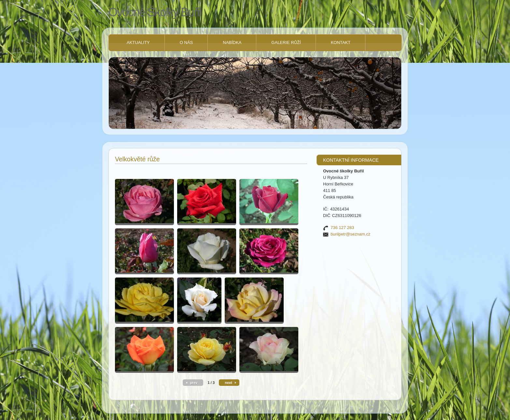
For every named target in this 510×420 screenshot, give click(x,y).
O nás (186, 42)
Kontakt (341, 42)
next (228, 383)
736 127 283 (342, 228)
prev (194, 383)
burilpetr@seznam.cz (350, 234)
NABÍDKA (232, 42)
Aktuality (138, 42)
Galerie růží (286, 42)
